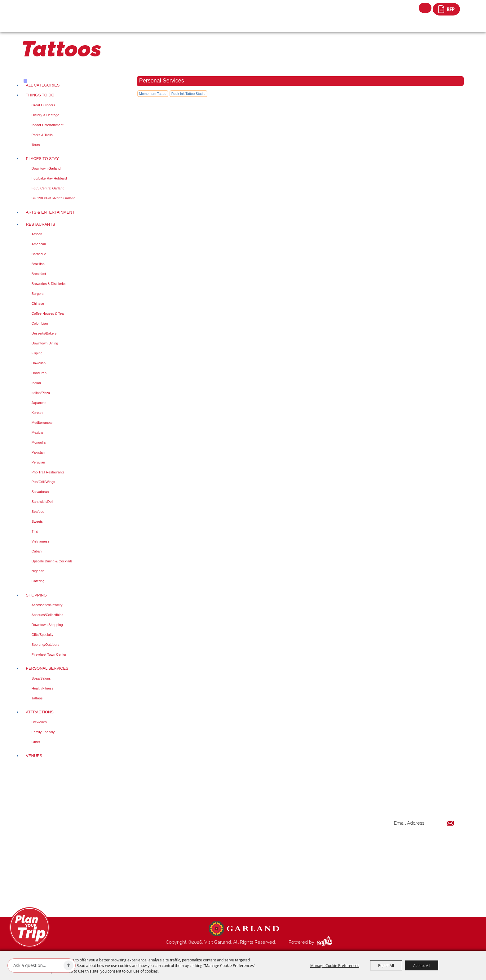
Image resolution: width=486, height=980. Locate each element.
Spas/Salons (41, 678)
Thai (35, 531)
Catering (38, 581)
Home (294, 818)
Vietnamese (41, 541)
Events (294, 840)
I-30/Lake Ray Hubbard (49, 178)
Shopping (36, 595)
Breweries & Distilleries (49, 284)
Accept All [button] (422, 965)
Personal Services (47, 668)
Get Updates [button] (438, 843)
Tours (36, 145)
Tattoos (37, 698)
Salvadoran (40, 492)
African (37, 234)
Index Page (299, 878)
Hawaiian (39, 363)
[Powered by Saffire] (326, 942)
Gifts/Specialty (42, 635)
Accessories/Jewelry (47, 605)
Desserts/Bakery (44, 333)
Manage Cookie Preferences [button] (335, 965)
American (39, 244)
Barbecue (39, 254)
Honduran (39, 373)
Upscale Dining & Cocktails (52, 561)
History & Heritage (45, 115)
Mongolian (40, 442)
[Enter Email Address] (424, 823)
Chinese (38, 304)
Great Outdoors (43, 105)
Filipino (37, 353)
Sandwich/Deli (42, 502)
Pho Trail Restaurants (48, 472)
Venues (34, 756)
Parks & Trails (42, 135)
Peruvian (38, 462)
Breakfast (39, 274)
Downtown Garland (46, 168)
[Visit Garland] (57, 11)
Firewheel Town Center (49, 654)
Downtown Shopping (47, 625)
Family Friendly (43, 732)
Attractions (40, 712)
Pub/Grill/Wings (43, 482)
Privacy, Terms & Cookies (314, 900)
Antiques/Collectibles (47, 615)
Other (36, 742)
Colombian (40, 323)
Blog (293, 870)
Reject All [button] (386, 965)
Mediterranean (43, 423)
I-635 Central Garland (48, 188)
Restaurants (40, 224)
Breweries (39, 722)
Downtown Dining (45, 343)
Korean (37, 413)
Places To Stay (42, 159)
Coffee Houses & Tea (48, 313)
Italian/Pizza (41, 393)
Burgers (38, 294)
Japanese (39, 403)
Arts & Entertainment (50, 212)
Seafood (38, 512)
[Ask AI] (37, 965)
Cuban (37, 551)
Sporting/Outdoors (45, 645)
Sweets (37, 521)
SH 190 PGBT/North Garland (54, 198)
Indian (36, 383)
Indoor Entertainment (48, 125)
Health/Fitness (42, 688)
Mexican (38, 432)
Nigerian (38, 571)
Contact (296, 885)
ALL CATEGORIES (43, 85)
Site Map (297, 893)
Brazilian (38, 264)
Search (425, 8)
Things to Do (40, 95)
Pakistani (39, 452)
